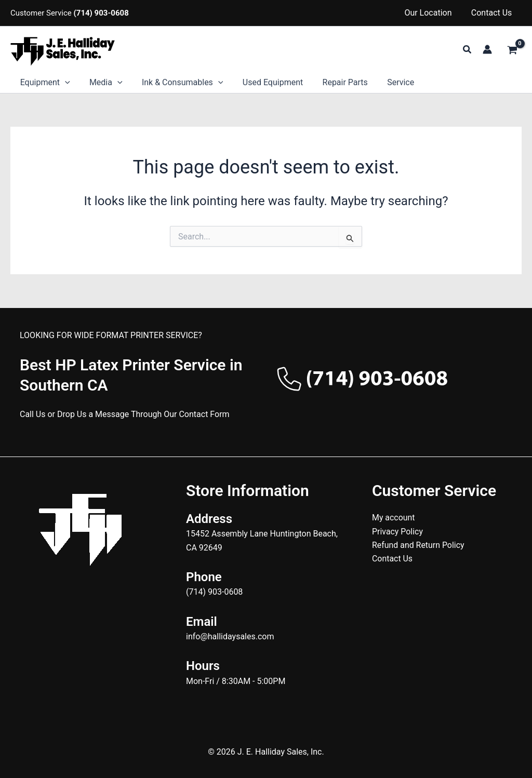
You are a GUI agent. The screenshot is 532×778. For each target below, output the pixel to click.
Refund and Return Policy (418, 545)
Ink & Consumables (176, 83)
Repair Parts (333, 82)
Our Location (432, 13)
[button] (468, 50)
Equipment (44, 83)
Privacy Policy (398, 532)
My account (394, 518)
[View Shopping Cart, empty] (512, 51)
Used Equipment (263, 82)
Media (102, 83)
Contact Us (493, 13)
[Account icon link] (487, 49)
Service (385, 82)
